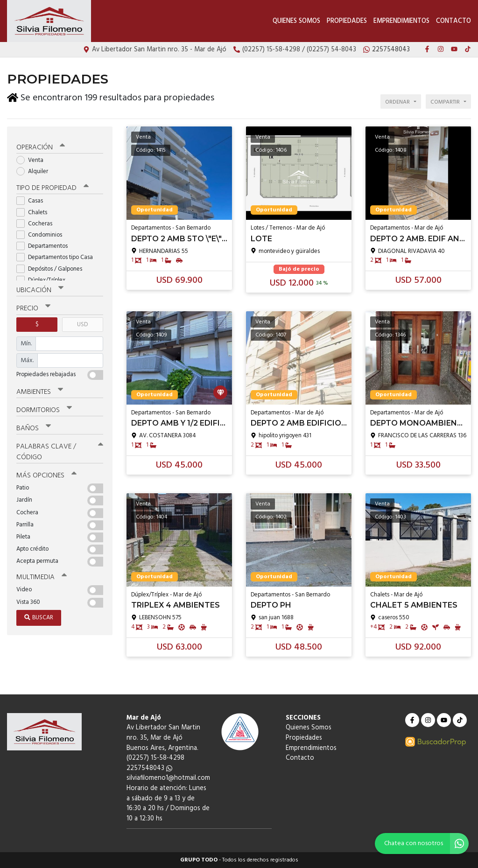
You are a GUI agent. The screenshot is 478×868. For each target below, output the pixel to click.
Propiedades (347, 21)
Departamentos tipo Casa (58, 256)
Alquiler (35, 170)
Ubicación (40, 289)
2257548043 (149, 768)
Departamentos (45, 244)
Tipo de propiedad (53, 187)
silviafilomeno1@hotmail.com (168, 778)
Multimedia (42, 575)
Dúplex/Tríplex (44, 278)
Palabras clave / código (60, 450)
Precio (33, 307)
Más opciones (46, 474)
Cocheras (37, 222)
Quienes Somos (296, 21)
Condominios (42, 233)
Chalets (35, 211)
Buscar (39, 616)
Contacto (453, 21)
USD (82, 323)
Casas (33, 199)
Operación (41, 146)
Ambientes (40, 390)
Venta (33, 158)
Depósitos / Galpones (52, 267)
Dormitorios (44, 408)
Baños (34, 427)
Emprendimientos (401, 21)
